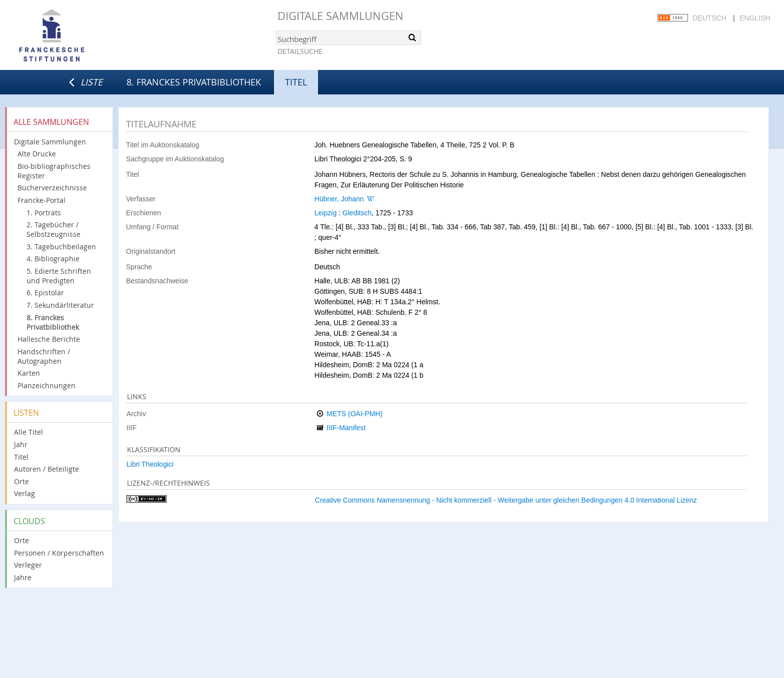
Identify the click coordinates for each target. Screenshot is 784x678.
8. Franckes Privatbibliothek (194, 82)
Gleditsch (357, 213)
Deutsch (709, 18)
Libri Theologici (150, 464)
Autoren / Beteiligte (46, 469)
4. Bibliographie (53, 259)
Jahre (23, 577)
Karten (29, 373)
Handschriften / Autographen (44, 356)
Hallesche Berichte (49, 339)
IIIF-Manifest (346, 428)
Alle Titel (28, 432)
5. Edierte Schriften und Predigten (59, 276)
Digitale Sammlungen (340, 16)
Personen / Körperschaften (59, 553)
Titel (21, 457)
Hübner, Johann (339, 199)
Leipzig (325, 213)
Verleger (28, 565)
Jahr (21, 444)
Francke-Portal (41, 200)
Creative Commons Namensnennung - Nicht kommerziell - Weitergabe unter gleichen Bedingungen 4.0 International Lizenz (506, 500)
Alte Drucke (37, 154)
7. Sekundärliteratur (60, 305)
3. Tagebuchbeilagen (61, 247)
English (755, 18)
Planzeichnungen (46, 385)
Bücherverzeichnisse (52, 188)
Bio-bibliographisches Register (54, 171)
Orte (21, 481)
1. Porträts (44, 213)
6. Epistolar (45, 293)
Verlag (24, 493)
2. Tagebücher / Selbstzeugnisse (53, 229)
